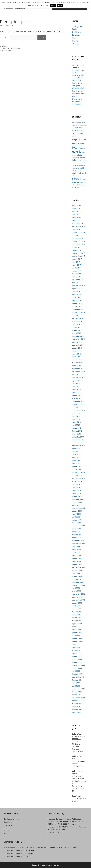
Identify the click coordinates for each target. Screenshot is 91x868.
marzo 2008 (77, 520)
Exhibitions (76, 32)
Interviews (76, 35)
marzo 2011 (77, 464)
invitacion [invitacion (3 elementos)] (83, 158)
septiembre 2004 (79, 567)
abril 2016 (76, 297)
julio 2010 (76, 484)
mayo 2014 (76, 354)
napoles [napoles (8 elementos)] (83, 168)
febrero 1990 (77, 704)
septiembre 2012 (79, 410)
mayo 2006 (76, 550)
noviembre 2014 (78, 339)
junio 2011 (76, 455)
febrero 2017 (77, 274)
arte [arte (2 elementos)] (81, 125)
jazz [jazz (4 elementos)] (78, 160)
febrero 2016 (77, 303)
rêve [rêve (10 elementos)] (74, 182)
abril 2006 (76, 552)
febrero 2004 (77, 576)
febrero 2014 (77, 363)
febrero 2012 (77, 431)
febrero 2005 (77, 564)
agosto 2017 (77, 259)
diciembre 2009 (78, 499)
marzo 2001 (77, 618)
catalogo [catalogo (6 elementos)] (76, 133)
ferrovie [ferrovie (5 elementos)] (81, 144)
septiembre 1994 (79, 677)
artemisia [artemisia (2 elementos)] (84, 125)
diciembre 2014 (78, 336)
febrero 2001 (77, 621)
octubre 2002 (77, 597)
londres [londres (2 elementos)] (74, 163)
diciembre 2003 (78, 582)
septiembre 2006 (79, 544)
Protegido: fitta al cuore (24, 853)
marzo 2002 (77, 609)
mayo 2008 (76, 514)
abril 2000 (76, 627)
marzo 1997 (77, 653)
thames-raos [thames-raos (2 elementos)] (83, 185)
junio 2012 (76, 419)
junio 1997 (76, 644)
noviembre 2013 (78, 372)
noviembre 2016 (78, 280)
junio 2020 (76, 229)
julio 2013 (76, 384)
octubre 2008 (77, 505)
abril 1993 (76, 686)
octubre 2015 (77, 315)
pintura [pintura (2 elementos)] (81, 176)
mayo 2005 (76, 561)
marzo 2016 (77, 300)
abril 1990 (76, 701)
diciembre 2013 (78, 369)
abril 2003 (76, 588)
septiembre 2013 (79, 378)
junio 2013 (76, 386)
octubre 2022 (77, 212)
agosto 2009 (77, 502)
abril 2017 (76, 268)
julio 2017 (76, 262)
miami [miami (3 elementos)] (83, 163)
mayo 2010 (76, 490)
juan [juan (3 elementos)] (81, 160)
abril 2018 (76, 247)
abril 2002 (76, 606)
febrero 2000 (77, 633)
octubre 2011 (77, 443)
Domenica (76, 83)
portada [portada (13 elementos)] (76, 179)
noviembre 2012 (78, 404)
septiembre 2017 (79, 256)
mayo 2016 (76, 295)
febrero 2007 (77, 535)
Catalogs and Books (12, 819)
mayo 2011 (76, 458)
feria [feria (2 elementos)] (77, 144)
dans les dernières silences (11, 48)
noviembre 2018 (78, 241)
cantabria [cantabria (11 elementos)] (77, 130)
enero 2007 (76, 538)
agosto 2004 (77, 570)
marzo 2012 (77, 428)
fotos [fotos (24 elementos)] (75, 147)
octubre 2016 (77, 283)
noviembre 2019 (78, 232)
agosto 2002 (77, 603)
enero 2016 (76, 306)
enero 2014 (76, 366)
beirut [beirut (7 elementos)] (77, 127)
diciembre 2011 (78, 437)
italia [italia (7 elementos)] (74, 160)
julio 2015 (76, 324)
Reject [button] (60, 5)
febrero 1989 (77, 710)
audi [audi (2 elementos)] (73, 128)
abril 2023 (76, 209)
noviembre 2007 (78, 526)
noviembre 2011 (78, 440)
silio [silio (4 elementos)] (73, 185)
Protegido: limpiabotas (23, 856)
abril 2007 (76, 532)
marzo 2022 (77, 220)
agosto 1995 (77, 668)
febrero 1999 (77, 638)
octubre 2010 (77, 475)
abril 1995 (76, 671)
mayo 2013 (76, 389)
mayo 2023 (76, 206)
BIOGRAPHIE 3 (53, 832)
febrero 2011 (77, 467)
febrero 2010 (77, 496)
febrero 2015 (77, 330)
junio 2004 (76, 573)
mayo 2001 (76, 615)
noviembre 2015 (78, 312)
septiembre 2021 (79, 223)
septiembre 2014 (79, 345)
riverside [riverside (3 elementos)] (84, 179)
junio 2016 (76, 292)
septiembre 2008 (79, 508)
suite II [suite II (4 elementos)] (78, 185)
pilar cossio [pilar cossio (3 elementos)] (75, 176)
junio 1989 (76, 707)
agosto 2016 (77, 289)
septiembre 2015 (79, 318)
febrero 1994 (77, 680)
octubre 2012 (77, 407)
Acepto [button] (53, 5)
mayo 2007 (76, 529)
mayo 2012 (76, 422)
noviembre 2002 (78, 594)
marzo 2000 (77, 630)
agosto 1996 (77, 659)
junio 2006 (76, 547)
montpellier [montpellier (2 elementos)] (82, 165)
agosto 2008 (77, 511)
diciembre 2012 (78, 401)
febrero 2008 (77, 523)
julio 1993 (76, 683)
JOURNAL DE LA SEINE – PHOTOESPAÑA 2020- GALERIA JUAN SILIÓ (78, 75)
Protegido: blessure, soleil (25, 850)
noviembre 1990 (78, 698)
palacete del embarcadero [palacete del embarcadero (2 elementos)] (78, 171)
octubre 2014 (77, 342)
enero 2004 (76, 579)
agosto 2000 (77, 624)
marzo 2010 (77, 493)
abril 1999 (76, 635)
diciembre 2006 (78, 541)
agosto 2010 (77, 481)
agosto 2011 (77, 449)
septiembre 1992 (79, 689)
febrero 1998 (77, 641)
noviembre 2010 (78, 472)
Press (74, 38)
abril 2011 (76, 461)
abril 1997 (76, 650)
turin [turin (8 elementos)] (74, 187)
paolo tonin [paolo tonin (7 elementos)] (77, 173)
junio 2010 (76, 487)
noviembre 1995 (78, 665)
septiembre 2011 (79, 446)
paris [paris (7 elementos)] (84, 173)
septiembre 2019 (79, 238)
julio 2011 (76, 452)
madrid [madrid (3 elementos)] (78, 163)
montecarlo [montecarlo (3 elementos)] (76, 165)
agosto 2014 (77, 348)
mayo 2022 (76, 217)
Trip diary (5, 46)
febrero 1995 (77, 674)
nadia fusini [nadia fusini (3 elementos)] (76, 168)
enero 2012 (76, 434)
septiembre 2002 (79, 600)
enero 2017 (76, 277)
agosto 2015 (77, 321)
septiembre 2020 (79, 226)
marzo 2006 (77, 555)
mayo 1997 (76, 647)
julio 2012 (76, 416)
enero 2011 (76, 469)
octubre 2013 (77, 375)
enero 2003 (76, 591)
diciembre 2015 (78, 309)
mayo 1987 (76, 713)
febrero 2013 (77, 395)
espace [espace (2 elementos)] (74, 136)
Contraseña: (19, 37)
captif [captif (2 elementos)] (83, 131)
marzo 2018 (77, 250)
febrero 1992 (77, 692)
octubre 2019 (77, 235)
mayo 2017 (76, 265)
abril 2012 (76, 425)
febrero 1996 (77, 662)
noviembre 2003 (78, 585)
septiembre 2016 (79, 286)
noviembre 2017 (78, 253)
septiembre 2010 (79, 478)
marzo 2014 (77, 360)
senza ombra (6, 50)
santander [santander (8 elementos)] (81, 182)
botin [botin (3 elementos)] (82, 128)
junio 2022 (76, 214)
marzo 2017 (77, 271)
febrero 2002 (77, 612)
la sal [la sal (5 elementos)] (85, 160)
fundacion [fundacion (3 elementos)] (82, 148)
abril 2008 (76, 517)
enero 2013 (76, 398)
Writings (75, 44)
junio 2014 (76, 351)
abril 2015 (76, 327)
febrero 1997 (77, 656)
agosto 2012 (77, 413)
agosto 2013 (77, 380)
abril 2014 (76, 357)
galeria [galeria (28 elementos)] (77, 152)
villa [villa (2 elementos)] (78, 188)
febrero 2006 (77, 558)
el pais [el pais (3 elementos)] (81, 134)
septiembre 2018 (79, 244)
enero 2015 (76, 333)
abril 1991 (76, 695)
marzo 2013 (77, 392)
